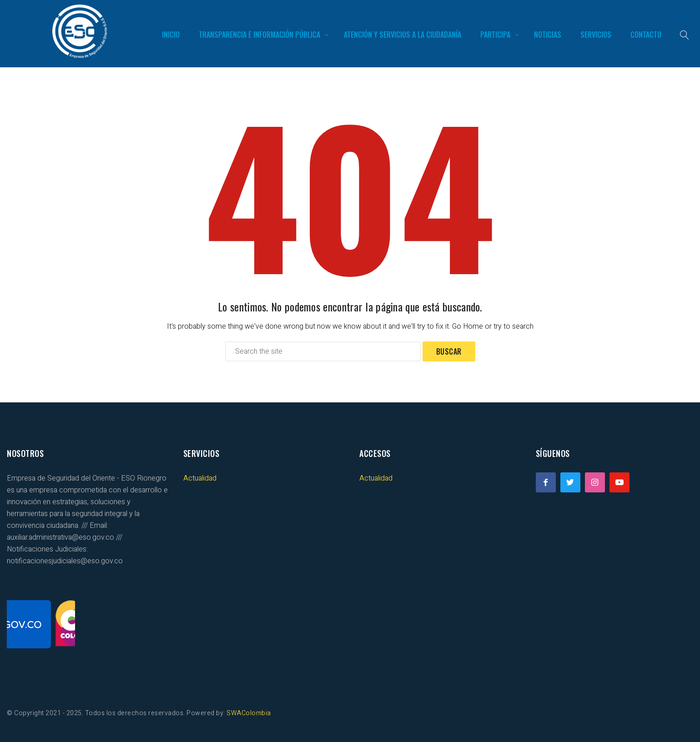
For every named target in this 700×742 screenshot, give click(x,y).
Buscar (449, 351)
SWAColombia (249, 713)
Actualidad (200, 478)
